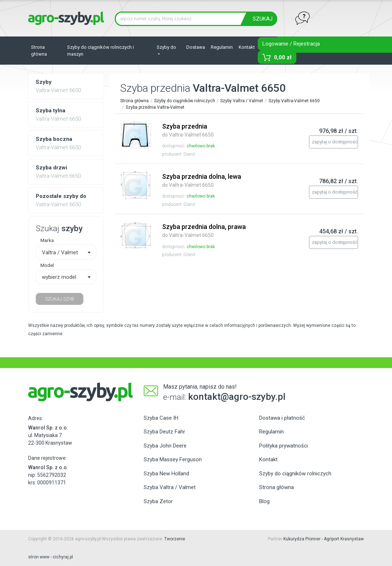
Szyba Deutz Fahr (164, 432)
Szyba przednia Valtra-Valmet (155, 107)
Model (47, 265)
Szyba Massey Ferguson (173, 459)
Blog (264, 501)
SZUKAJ (263, 19)
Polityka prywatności (284, 446)
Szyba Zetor (158, 501)
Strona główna (39, 51)
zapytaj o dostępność (335, 142)
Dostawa (196, 47)
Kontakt (247, 47)
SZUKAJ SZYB (60, 299)
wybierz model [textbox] (59, 277)
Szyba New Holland (166, 474)
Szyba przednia (188, 130)
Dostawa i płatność (282, 418)
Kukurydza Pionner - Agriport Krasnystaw (324, 539)
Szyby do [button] (166, 47)
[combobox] (66, 252)
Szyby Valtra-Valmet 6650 (294, 101)
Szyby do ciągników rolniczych (185, 101)
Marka (47, 240)
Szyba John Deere (165, 446)
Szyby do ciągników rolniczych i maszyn (101, 51)
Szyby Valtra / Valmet (242, 101)
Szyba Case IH (161, 418)
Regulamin (222, 47)
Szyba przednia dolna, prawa (204, 230)
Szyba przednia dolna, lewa (202, 180)
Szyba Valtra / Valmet (170, 487)
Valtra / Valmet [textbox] (60, 252)
